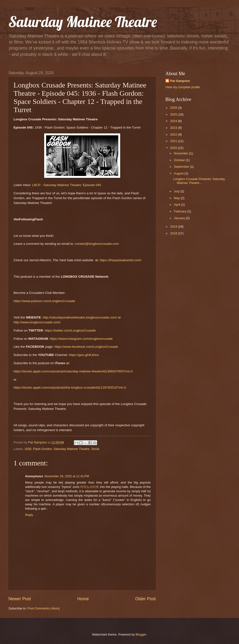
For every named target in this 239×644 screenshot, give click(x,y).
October (180, 160)
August (179, 173)
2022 (174, 134)
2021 (174, 141)
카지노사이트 (90, 487)
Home (83, 599)
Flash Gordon (42, 449)
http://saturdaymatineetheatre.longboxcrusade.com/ (80, 317)
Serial (95, 449)
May (177, 198)
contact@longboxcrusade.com (97, 244)
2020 (174, 148)
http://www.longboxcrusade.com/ (37, 322)
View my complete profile (183, 87)
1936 (28, 449)
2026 (174, 108)
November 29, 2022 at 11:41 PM (67, 476)
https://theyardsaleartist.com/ (121, 260)
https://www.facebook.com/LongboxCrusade (86, 347)
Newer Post (20, 599)
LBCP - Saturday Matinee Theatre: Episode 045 (67, 185)
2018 (174, 233)
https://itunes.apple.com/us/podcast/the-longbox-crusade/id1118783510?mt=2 (70, 387)
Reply (29, 515)
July (177, 191)
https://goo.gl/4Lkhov (84, 355)
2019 (174, 227)
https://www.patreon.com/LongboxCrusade (44, 301)
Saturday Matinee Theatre (83, 22)
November (181, 153)
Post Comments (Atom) (44, 608)
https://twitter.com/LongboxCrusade (70, 330)
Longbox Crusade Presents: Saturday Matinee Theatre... (199, 181)
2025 (174, 114)
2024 (174, 121)
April (177, 205)
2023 (174, 128)
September (182, 167)
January (180, 218)
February (180, 211)
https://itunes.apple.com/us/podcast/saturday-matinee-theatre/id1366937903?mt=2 (73, 371)
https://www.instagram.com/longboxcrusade (81, 339)
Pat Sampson (180, 81)
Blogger (141, 634)
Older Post (145, 599)
